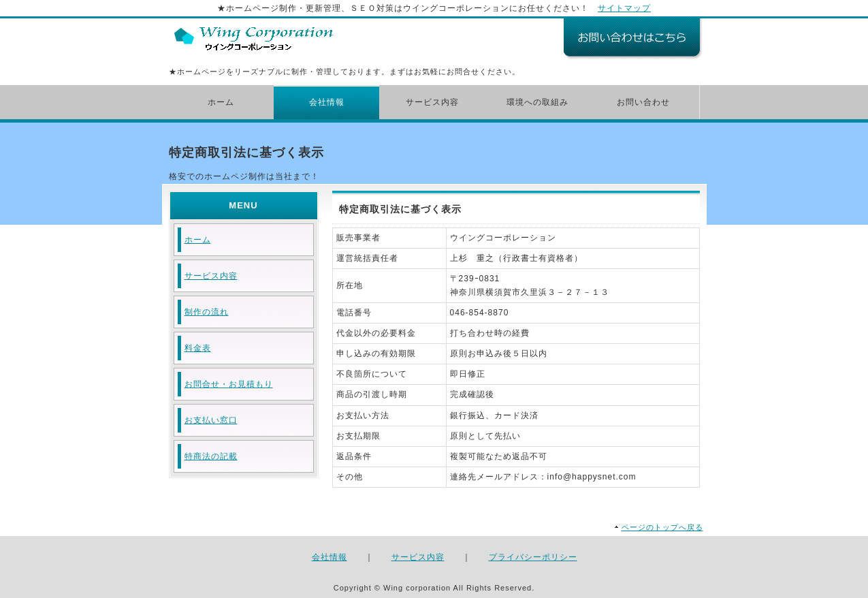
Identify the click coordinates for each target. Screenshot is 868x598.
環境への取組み (537, 102)
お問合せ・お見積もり (229, 384)
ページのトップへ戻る (662, 527)
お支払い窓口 (211, 420)
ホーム (221, 102)
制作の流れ (207, 312)
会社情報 (327, 102)
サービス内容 (432, 102)
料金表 (198, 348)
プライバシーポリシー (533, 557)
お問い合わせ (643, 102)
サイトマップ (624, 8)
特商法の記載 (211, 456)
